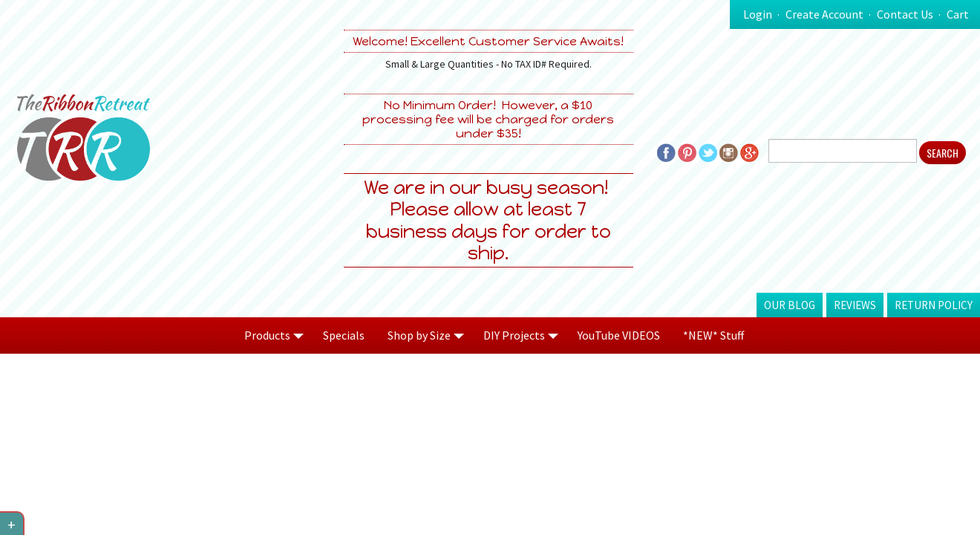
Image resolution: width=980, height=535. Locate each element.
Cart (958, 14)
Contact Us (905, 14)
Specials (344, 335)
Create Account (824, 14)
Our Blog (790, 305)
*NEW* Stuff (713, 335)
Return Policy (934, 305)
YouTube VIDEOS (619, 335)
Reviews (855, 305)
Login (758, 14)
